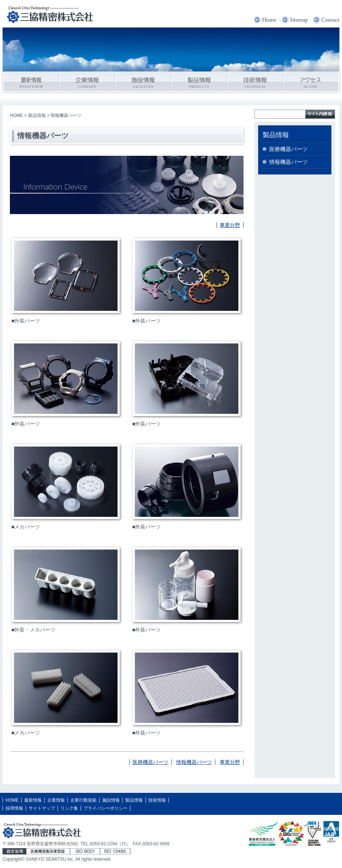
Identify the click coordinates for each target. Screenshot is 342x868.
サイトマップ (42, 808)
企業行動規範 (83, 800)
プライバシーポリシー (105, 808)
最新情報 (33, 800)
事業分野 (230, 225)
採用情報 (14, 808)
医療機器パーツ (150, 762)
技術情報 (157, 800)
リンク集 (69, 808)
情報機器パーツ (194, 762)
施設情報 (111, 800)
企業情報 (56, 800)
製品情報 (37, 115)
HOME (16, 115)
